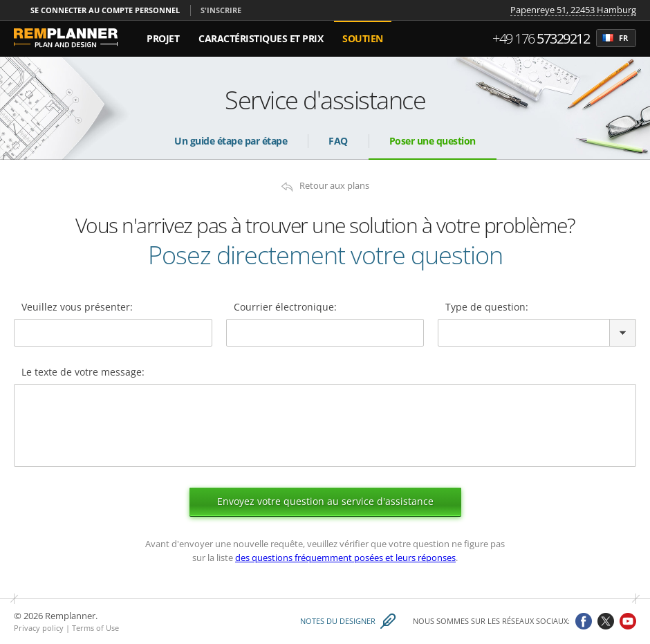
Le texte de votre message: (83, 373)
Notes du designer (338, 622)
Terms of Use (95, 628)
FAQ (338, 141)
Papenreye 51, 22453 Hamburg (573, 10)
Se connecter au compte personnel (105, 10)
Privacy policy (39, 628)
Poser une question (433, 141)
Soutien (363, 38)
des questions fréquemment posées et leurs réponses (345, 558)
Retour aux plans (334, 186)
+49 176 (541, 38)
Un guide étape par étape (231, 141)
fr (615, 38)
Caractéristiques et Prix (261, 38)
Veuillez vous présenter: (77, 308)
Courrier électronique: (285, 308)
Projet (163, 38)
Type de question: (487, 308)
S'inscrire (221, 10)
